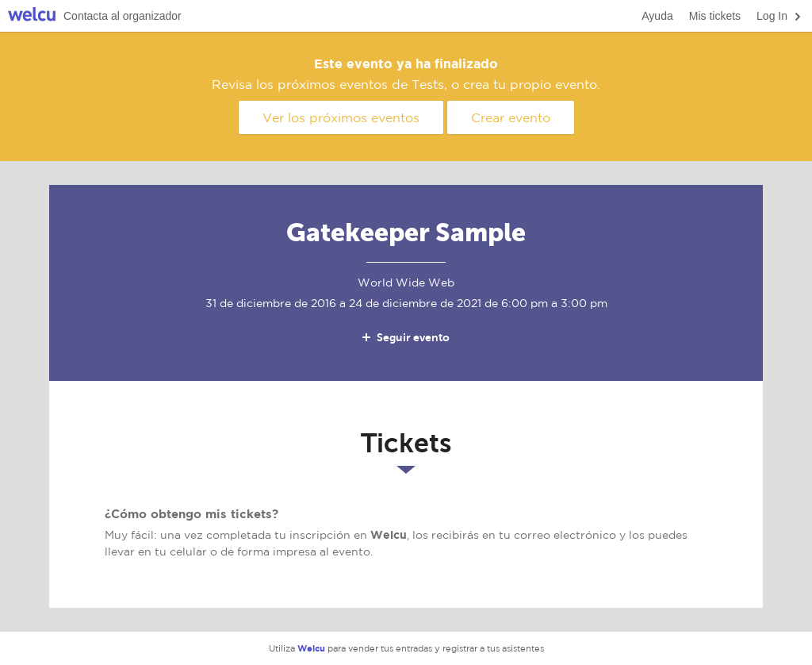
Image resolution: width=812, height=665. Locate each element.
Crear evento (511, 117)
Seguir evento (405, 337)
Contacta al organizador (123, 16)
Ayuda (657, 16)
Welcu (32, 16)
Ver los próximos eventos (341, 117)
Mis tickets (715, 16)
